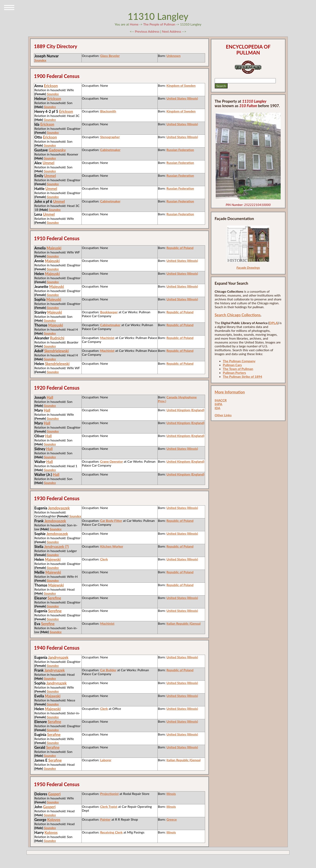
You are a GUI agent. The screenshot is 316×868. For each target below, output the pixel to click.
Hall (50, 397)
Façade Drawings (248, 267)
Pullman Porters (234, 373)
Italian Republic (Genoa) (184, 623)
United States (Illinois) (182, 98)
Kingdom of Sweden (181, 85)
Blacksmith (108, 111)
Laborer (106, 760)
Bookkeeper (109, 312)
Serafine (55, 722)
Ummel (49, 163)
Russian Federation (180, 150)
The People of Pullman (159, 24)
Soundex (40, 60)
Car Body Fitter (111, 521)
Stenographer (110, 137)
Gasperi (54, 794)
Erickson (51, 86)
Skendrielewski (56, 351)
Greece (172, 819)
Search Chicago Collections (238, 315)
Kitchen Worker (112, 546)
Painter (105, 819)
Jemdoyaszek (59, 508)
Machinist (107, 338)
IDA (218, 408)
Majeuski (54, 248)
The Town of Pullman (238, 369)
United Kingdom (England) (185, 410)
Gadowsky (57, 150)
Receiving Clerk (111, 832)
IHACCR (221, 400)
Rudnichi (57, 338)
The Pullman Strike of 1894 (243, 376)
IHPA (218, 404)
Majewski (53, 559)
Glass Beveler (110, 56)
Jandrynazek (58, 657)
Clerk (104, 559)
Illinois (171, 794)
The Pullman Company (239, 361)
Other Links (223, 415)
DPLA (274, 323)
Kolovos (54, 820)
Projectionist (109, 794)
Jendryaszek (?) (56, 547)
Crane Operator (111, 461)
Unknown (174, 56)
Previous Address (147, 31)
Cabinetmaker (110, 150)
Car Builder (108, 670)
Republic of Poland (180, 248)
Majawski (53, 696)
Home (134, 24)
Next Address (172, 31)
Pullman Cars (232, 365)
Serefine (54, 598)
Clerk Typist (109, 806)
